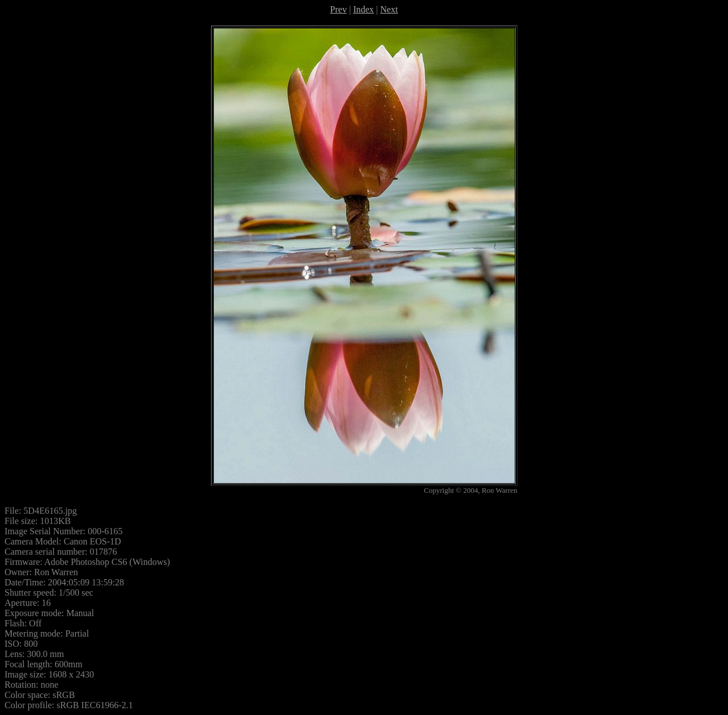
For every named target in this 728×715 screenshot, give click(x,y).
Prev (338, 9)
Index (363, 9)
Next (389, 9)
